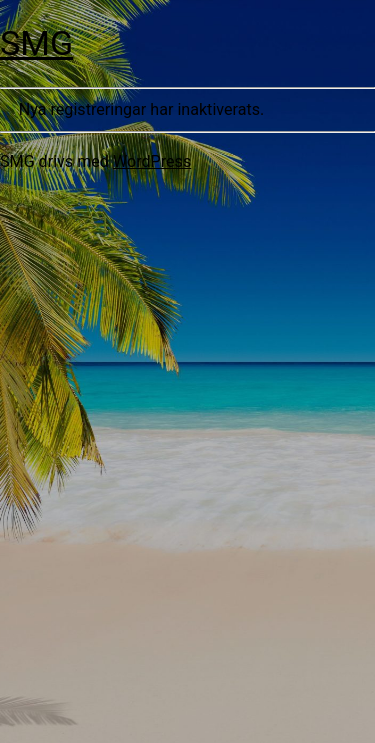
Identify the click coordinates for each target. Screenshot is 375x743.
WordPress (152, 161)
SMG (36, 43)
